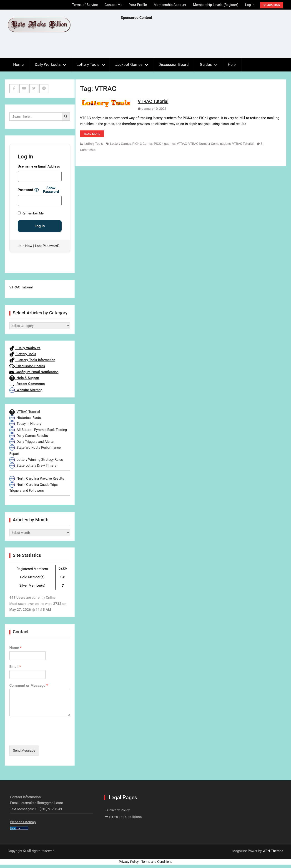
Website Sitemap (26, 390)
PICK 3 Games (142, 144)
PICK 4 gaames (165, 144)
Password (25, 190)
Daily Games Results (29, 436)
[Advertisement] (203, 40)
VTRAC (182, 144)
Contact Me (113, 5)
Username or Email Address (39, 166)
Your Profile (138, 5)
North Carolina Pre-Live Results (37, 479)
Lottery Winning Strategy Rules (36, 460)
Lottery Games (120, 144)
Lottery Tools (88, 64)
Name (15, 648)
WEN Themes (273, 851)
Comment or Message (29, 686)
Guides (206, 64)
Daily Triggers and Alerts (31, 442)
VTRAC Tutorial (153, 101)
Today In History (25, 424)
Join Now (25, 246)
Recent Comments (27, 384)
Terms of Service (85, 5)
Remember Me (31, 213)
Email (15, 667)
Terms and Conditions (125, 817)
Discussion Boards (27, 366)
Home (18, 64)
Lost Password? (47, 246)
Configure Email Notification (34, 372)
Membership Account (170, 5)
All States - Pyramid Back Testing (38, 430)
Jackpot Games (129, 64)
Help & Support (24, 378)
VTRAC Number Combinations (209, 144)
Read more (92, 134)
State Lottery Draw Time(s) (33, 466)
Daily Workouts (48, 64)
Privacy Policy (119, 810)
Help (232, 64)
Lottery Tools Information (32, 360)
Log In (250, 5)
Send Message (24, 751)
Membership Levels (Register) (216, 5)
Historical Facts (25, 418)
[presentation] (44, 738)
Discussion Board (174, 64)
